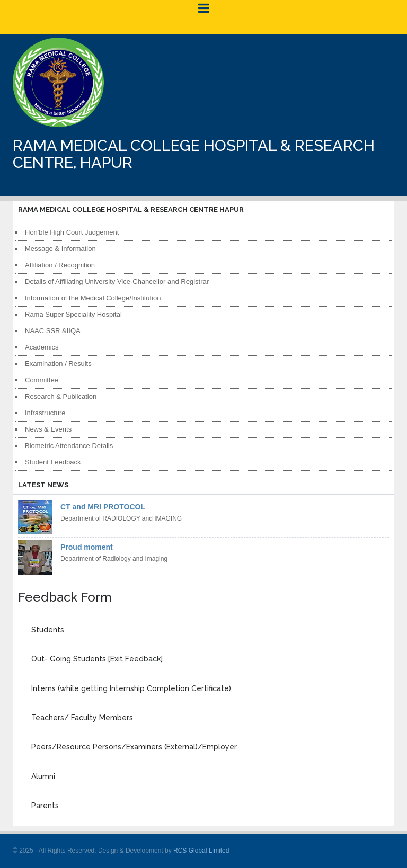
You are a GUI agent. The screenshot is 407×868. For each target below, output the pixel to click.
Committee (42, 380)
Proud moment (87, 547)
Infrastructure (45, 413)
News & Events (48, 429)
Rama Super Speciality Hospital (73, 314)
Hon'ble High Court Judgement (72, 232)
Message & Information (60, 249)
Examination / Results (58, 364)
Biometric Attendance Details (69, 446)
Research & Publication (61, 396)
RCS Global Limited (201, 851)
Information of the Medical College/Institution (93, 298)
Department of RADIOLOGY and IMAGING (121, 518)
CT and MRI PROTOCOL (103, 507)
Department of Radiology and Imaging (114, 559)
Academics (42, 347)
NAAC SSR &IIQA (53, 331)
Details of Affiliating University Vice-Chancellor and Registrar (117, 281)
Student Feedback (53, 462)
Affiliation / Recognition (60, 265)
